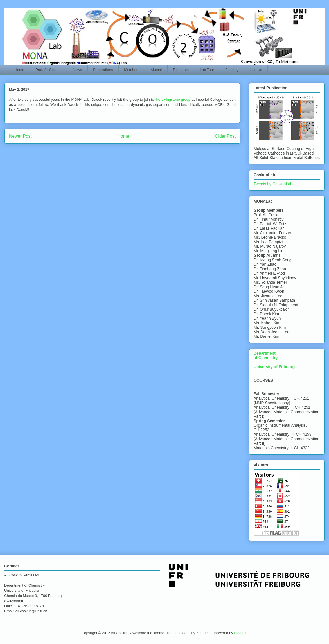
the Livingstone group (173, 99)
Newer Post (20, 136)
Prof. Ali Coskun (49, 70)
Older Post (225, 136)
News (77, 70)
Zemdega (204, 633)
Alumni (156, 70)
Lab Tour (207, 70)
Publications (103, 70)
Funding (232, 70)
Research (181, 70)
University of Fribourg (274, 367)
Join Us (256, 70)
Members (132, 70)
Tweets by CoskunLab (273, 184)
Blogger (240, 633)
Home (20, 70)
